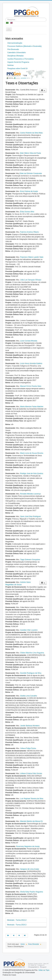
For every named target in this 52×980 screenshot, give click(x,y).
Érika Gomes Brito (27, 212)
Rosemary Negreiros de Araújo (28, 846)
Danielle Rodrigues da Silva (31, 673)
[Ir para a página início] (8, 936)
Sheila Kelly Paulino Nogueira (31, 892)
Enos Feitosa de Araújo (29, 191)
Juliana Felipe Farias (28, 748)
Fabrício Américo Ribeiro (30, 232)
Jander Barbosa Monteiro (30, 726)
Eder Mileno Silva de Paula (30, 153)
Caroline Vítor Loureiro (29, 630)
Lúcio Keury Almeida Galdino (31, 363)
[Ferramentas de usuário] (43, 91)
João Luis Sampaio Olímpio (31, 280)
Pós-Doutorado (13, 49)
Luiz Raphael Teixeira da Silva (32, 799)
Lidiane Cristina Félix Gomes (31, 773)
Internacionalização (15, 43)
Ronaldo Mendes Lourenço (30, 494)
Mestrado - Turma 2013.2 (17, 920)
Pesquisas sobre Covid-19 (17, 68)
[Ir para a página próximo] (20, 936)
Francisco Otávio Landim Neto (32, 257)
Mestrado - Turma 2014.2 (17, 925)
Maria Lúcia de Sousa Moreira (32, 453)
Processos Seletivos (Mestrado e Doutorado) (24, 46)
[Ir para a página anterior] (14, 936)
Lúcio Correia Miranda (29, 341)
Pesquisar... (5, 18)
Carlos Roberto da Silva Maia (31, 133)
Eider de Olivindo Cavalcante (31, 173)
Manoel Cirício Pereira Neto (31, 386)
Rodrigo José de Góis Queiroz (32, 473)
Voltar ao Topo (44, 970)
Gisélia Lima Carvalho (29, 696)
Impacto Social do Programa (18, 62)
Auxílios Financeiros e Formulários (21, 59)
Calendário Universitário (17, 53)
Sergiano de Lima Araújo (30, 869)
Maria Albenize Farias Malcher (32, 406)
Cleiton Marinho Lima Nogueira (32, 653)
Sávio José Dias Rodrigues (30, 516)
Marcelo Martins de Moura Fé (31, 821)
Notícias (10, 65)
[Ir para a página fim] (25, 936)
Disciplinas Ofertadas (16, 56)
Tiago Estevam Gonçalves (30, 559)
